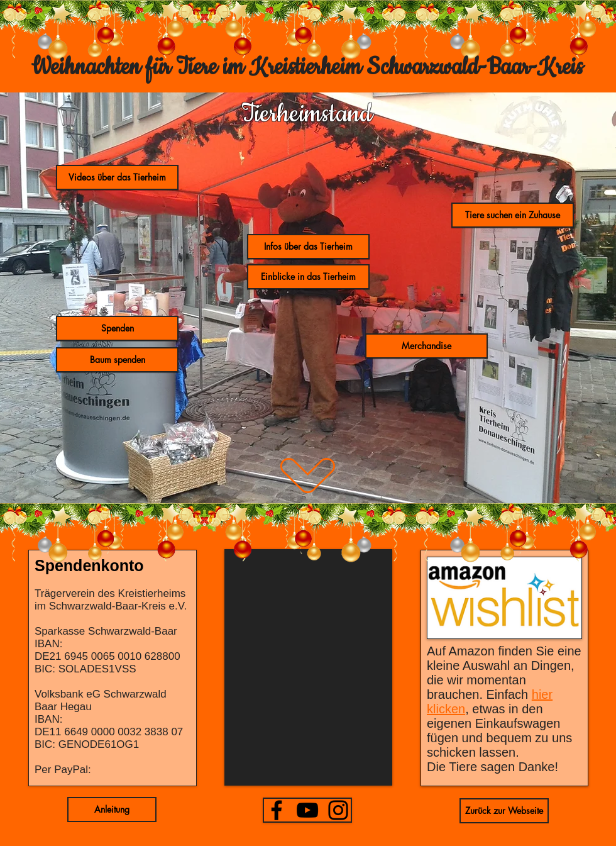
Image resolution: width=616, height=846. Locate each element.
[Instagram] (338, 810)
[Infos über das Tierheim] (308, 247)
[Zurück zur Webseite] (504, 811)
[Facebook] (277, 810)
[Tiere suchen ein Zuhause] (513, 215)
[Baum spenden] (117, 360)
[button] (426, 346)
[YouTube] (307, 810)
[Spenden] (117, 328)
